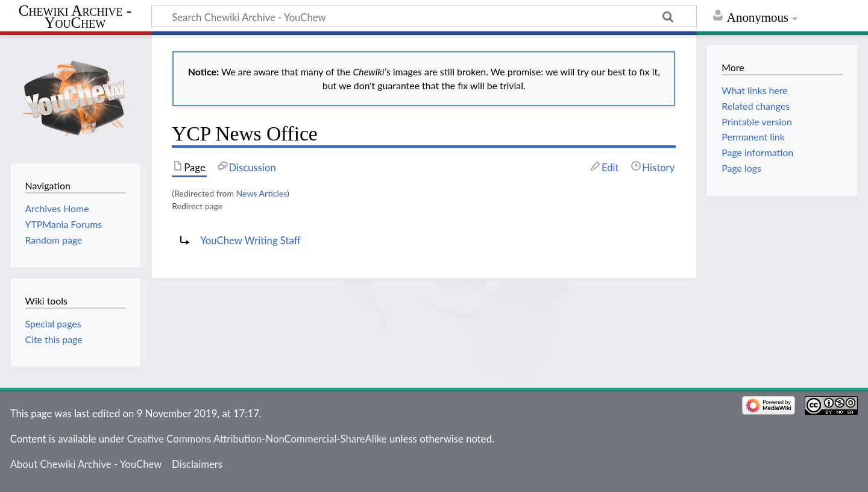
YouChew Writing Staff (250, 240)
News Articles (262, 193)
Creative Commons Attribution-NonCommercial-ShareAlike (257, 439)
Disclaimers (197, 464)
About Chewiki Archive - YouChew (86, 464)
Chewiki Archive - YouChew (75, 17)
